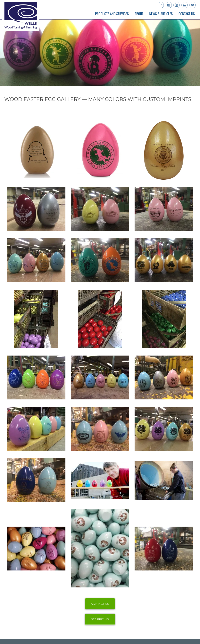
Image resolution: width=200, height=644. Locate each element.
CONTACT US (100, 604)
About (139, 14)
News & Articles (161, 14)
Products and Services (112, 14)
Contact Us (187, 14)
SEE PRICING (100, 619)
